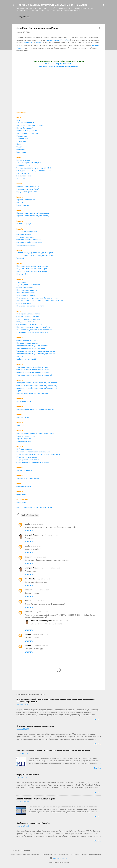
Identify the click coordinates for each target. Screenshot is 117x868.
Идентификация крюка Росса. (28, 187)
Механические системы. (26, 293)
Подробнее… (24, 17)
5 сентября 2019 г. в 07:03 (41, 646)
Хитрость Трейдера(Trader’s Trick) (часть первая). (35, 253)
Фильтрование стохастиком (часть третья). (33, 372)
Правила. (20, 356)
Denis (27, 601)
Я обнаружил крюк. (24, 176)
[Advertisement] (59, 90)
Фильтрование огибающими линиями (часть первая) (37, 383)
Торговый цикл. (23, 258)
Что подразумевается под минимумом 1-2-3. (34, 168)
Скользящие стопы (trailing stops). (30, 324)
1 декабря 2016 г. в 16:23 (61, 621)
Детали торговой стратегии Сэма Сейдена (36, 799)
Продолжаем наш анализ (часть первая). (32, 266)
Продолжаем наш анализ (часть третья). (32, 271)
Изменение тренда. (24, 224)
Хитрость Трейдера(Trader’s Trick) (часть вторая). (35, 256)
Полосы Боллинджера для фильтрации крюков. (35, 409)
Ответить (29, 531)
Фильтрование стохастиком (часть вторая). (33, 370)
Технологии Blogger (58, 858)
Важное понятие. (23, 205)
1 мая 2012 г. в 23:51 (53, 535)
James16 (39, 43)
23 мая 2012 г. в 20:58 (53, 568)
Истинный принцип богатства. (28, 131)
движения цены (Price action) (58, 40)
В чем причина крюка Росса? (28, 189)
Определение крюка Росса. (27, 192)
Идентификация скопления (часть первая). (33, 213)
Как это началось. (23, 160)
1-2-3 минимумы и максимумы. (29, 163)
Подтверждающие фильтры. (28, 343)
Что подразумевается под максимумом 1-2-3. (34, 171)
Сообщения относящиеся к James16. (33, 823)
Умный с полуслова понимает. (28, 478)
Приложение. (22, 502)
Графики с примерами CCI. (27, 359)
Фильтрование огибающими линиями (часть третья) (37, 388)
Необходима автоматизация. (28, 295)
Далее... (97, 720)
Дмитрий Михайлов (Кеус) (35, 535)
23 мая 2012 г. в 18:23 (39, 557)
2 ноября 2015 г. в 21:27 (37, 601)
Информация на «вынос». (28, 775)
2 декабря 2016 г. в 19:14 (40, 635)
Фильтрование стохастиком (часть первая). (33, 367)
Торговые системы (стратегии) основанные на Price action (52, 5)
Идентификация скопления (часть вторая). (33, 216)
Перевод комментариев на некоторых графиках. (36, 508)
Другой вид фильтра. (25, 470)
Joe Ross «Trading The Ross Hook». (58, 64)
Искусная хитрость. (24, 401)
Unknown (28, 557)
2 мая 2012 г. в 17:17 (37, 546)
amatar (28, 524)
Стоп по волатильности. (26, 303)
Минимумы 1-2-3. (23, 165)
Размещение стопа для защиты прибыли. (32, 332)
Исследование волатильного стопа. (30, 306)
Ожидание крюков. (24, 486)
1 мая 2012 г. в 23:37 (37, 524)
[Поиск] (104, 6)
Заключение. (21, 494)
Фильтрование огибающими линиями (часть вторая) (37, 386)
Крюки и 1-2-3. (22, 274)
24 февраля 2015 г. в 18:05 (41, 590)
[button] (99, 28)
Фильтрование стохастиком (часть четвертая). (34, 375)
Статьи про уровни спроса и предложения (35, 726)
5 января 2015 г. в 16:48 (43, 579)
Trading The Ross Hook (30, 515)
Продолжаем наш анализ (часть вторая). (32, 269)
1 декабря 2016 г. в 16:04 (40, 612)
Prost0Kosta (30, 579)
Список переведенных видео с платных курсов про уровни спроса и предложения (53, 750)
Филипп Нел (29, 43)
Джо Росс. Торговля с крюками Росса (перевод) (58, 67)
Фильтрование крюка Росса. (28, 340)
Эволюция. (21, 179)
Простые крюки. (23, 417)
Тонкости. (20, 425)
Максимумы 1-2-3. (24, 173)
